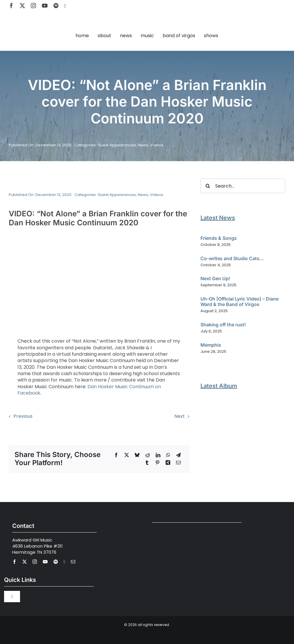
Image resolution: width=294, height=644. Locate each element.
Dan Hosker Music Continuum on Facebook (89, 390)
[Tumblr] (147, 463)
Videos (157, 145)
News (143, 145)
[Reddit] (148, 455)
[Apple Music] (65, 6)
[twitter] (22, 6)
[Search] (208, 186)
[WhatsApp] (168, 455)
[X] (127, 455)
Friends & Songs (219, 238)
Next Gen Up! (215, 278)
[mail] (73, 562)
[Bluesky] (137, 455)
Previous (23, 416)
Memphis (211, 345)
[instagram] (33, 6)
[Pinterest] (157, 463)
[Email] (178, 463)
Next (180, 416)
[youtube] (45, 6)
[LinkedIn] (158, 455)
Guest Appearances (117, 145)
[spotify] (56, 6)
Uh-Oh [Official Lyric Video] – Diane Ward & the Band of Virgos (240, 302)
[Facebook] (116, 455)
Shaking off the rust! (223, 325)
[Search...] (243, 186)
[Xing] (168, 463)
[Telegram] (178, 455)
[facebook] (11, 6)
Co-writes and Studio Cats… (232, 258)
